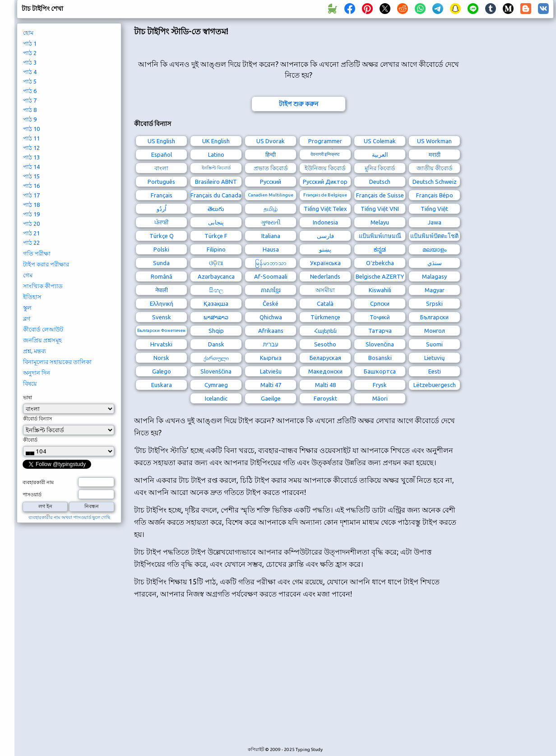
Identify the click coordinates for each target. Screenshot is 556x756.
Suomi (434, 344)
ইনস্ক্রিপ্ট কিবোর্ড (216, 168)
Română (162, 276)
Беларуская (325, 358)
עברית (271, 344)
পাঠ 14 (31, 167)
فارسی (325, 236)
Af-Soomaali (271, 276)
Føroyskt (325, 398)
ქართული (216, 358)
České (271, 303)
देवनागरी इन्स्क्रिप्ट (325, 154)
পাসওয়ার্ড (32, 495)
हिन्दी (271, 154)
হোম (28, 33)
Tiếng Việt (434, 209)
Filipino (216, 249)
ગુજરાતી (271, 222)
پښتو (325, 249)
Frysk (380, 385)
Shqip (216, 331)
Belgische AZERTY (380, 276)
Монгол (435, 331)
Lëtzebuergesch (435, 385)
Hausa (271, 249)
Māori (380, 398)
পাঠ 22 (31, 243)
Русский (271, 182)
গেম (28, 275)
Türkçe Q (162, 236)
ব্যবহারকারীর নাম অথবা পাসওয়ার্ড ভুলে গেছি (69, 517)
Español (162, 154)
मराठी (435, 154)
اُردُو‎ (162, 209)
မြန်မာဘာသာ (271, 263)
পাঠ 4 (30, 72)
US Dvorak (271, 141)
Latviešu (271, 371)
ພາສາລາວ (216, 317)
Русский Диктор (325, 182)
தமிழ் (271, 209)
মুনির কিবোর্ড (380, 168)
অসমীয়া (325, 290)
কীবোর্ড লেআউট (43, 329)
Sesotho (325, 344)
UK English (216, 141)
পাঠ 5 (30, 81)
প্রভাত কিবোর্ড (271, 168)
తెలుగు (216, 209)
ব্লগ (27, 318)
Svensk (162, 317)
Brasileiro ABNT (216, 182)
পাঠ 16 (31, 186)
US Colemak (380, 141)
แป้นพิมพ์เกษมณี (380, 236)
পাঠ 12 (31, 148)
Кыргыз (271, 358)
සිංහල (216, 290)
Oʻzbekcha (380, 263)
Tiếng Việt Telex (325, 209)
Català (325, 303)
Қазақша (216, 303)
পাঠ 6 (30, 91)
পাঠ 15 (31, 176)
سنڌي (435, 263)
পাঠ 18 (31, 205)
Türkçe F (216, 236)
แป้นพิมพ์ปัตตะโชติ (434, 236)
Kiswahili (380, 290)
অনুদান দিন (37, 373)
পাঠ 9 (30, 119)
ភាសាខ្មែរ (271, 290)
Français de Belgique (325, 195)
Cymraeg (216, 385)
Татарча (380, 331)
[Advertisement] (272, 677)
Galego (162, 371)
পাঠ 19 (31, 214)
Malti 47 (271, 385)
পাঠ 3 (30, 62)
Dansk (216, 344)
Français (162, 195)
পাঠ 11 (31, 138)
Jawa (435, 222)
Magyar (435, 290)
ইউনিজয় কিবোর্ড (325, 168)
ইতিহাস (32, 297)
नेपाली (162, 290)
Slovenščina (216, 371)
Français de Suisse (380, 195)
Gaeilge (271, 398)
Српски (380, 303)
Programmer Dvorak (325, 142)
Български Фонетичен (161, 330)
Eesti (435, 371)
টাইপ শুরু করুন (299, 104)
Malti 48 (325, 385)
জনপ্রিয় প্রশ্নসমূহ (42, 340)
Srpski (434, 303)
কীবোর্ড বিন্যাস (37, 419)
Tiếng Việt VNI (380, 209)
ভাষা (28, 397)
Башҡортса (380, 371)
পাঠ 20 (31, 224)
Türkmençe (325, 317)
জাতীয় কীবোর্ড (435, 168)
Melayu (380, 222)
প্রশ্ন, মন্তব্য (35, 351)
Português (161, 182)
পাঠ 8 (30, 110)
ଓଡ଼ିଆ (216, 263)
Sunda (161, 263)
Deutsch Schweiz (435, 182)
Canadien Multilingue (271, 195)
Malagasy (434, 276)
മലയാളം (434, 249)
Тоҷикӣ (380, 317)
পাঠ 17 (31, 195)
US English (161, 141)
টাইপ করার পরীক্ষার (46, 264)
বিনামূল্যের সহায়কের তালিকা (57, 362)
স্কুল (27, 308)
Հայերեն (325, 331)
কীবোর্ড (30, 440)
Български (434, 317)
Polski (161, 249)
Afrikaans (271, 331)
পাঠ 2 (30, 53)
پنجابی (216, 222)
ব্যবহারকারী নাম (38, 482)
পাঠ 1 (30, 43)
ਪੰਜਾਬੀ (162, 222)
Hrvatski (161, 344)
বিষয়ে (30, 383)
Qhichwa (271, 317)
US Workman (434, 141)
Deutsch (380, 182)
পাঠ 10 (31, 129)
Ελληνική (162, 303)
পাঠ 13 (31, 157)
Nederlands (325, 276)
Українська (325, 263)
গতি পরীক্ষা (37, 253)
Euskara (162, 385)
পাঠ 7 (30, 100)
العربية (380, 154)
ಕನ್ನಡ (380, 249)
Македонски (325, 371)
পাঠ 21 (31, 233)
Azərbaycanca (216, 276)
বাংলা (161, 168)
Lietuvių (434, 358)
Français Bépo (435, 195)
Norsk (161, 358)
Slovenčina (380, 344)
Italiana (271, 236)
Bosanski (380, 358)
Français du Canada (216, 195)
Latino (216, 154)
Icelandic (216, 398)
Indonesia (325, 222)
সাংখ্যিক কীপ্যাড (43, 286)
